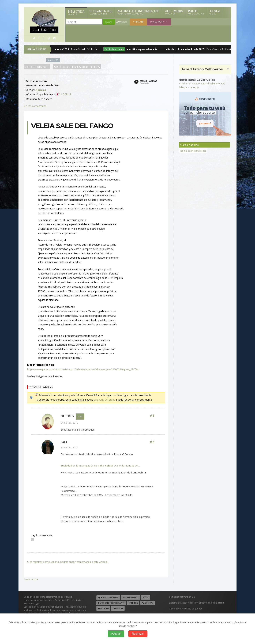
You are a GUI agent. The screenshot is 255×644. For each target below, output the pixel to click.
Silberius (67, 416)
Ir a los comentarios (35, 106)
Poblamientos (101, 12)
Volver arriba (31, 579)
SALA (64, 442)
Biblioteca (76, 13)
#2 (152, 442)
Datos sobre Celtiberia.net (111, 603)
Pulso (196, 12)
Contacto (118, 608)
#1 (152, 416)
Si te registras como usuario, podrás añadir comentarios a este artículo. (68, 562)
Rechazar (138, 634)
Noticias (41, 90)
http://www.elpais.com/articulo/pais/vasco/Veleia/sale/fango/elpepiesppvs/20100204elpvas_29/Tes (83, 369)
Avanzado (122, 22)
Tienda (215, 12)
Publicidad (103, 608)
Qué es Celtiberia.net (108, 598)
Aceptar (116, 634)
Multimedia (174, 12)
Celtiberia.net (37, 67)
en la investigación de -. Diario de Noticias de (101, 466)
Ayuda (146, 598)
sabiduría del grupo (105, 400)
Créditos (133, 603)
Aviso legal (147, 603)
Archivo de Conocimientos (138, 12)
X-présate (138, 22)
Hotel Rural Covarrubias (197, 80)
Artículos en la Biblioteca (77, 67)
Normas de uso (131, 598)
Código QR (53, 60)
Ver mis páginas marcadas (193, 151)
